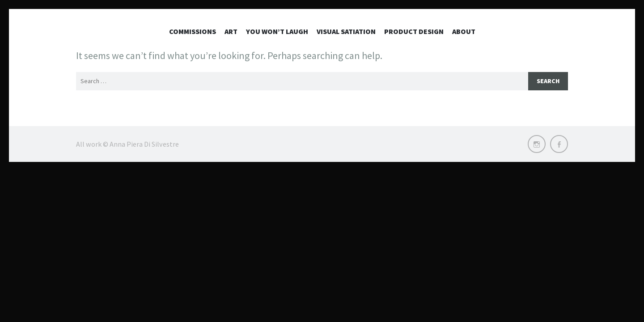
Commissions (193, 31)
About (464, 31)
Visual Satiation (346, 31)
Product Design (414, 31)
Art (231, 31)
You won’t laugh (277, 31)
